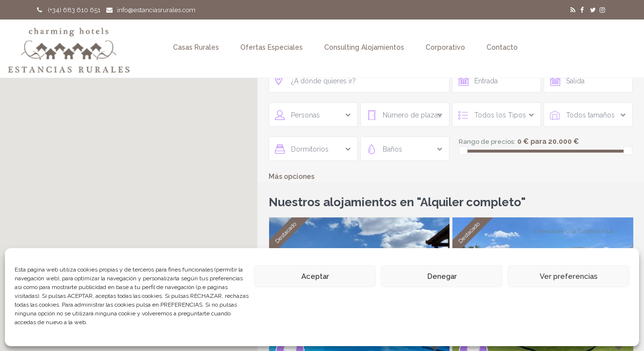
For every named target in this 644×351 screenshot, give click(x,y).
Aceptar (315, 276)
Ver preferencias (569, 276)
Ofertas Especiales (272, 47)
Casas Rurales (196, 47)
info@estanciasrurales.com (151, 10)
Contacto (502, 47)
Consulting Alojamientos (364, 47)
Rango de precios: (487, 142)
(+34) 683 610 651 (69, 10)
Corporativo (445, 47)
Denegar (442, 276)
